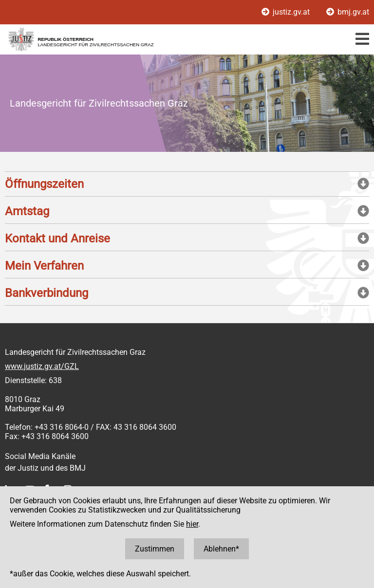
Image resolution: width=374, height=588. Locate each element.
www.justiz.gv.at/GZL (42, 366)
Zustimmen (155, 549)
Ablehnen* (221, 549)
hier (192, 524)
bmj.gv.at (348, 12)
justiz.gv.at (287, 12)
